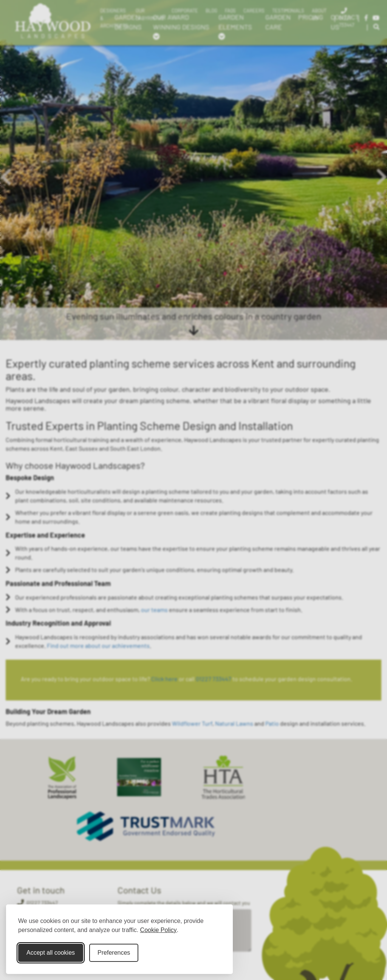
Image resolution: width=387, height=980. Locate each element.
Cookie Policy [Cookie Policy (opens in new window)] (159, 930)
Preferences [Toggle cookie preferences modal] (114, 953)
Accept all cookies (51, 953)
